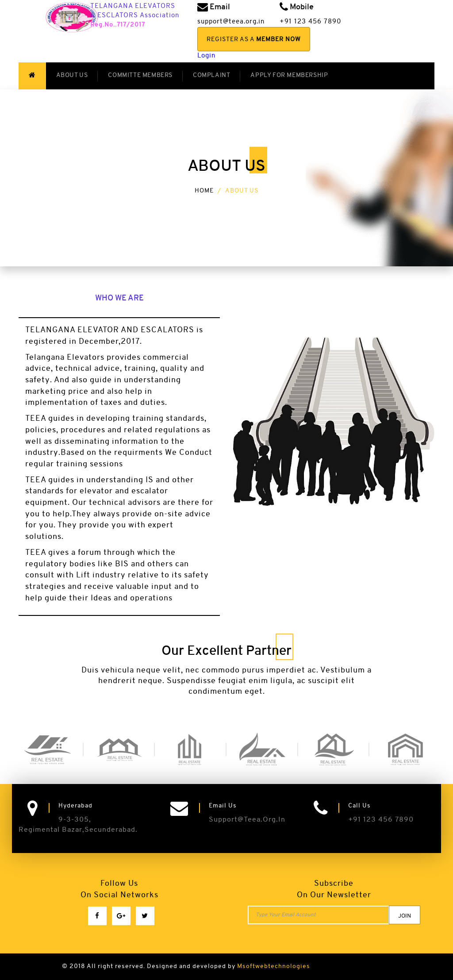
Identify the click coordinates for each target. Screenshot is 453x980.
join (405, 916)
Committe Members (140, 75)
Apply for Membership (289, 75)
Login (206, 56)
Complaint (211, 75)
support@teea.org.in (247, 820)
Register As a (254, 40)
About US (72, 75)
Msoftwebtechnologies (274, 967)
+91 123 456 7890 (381, 820)
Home (204, 191)
